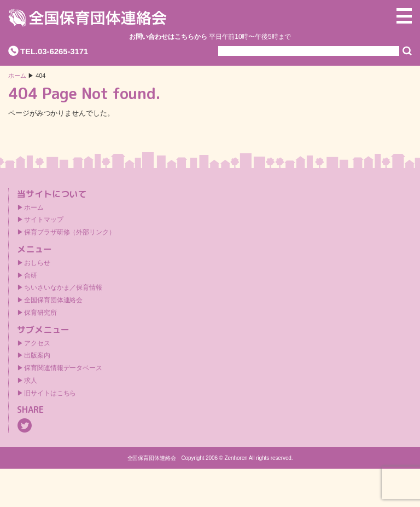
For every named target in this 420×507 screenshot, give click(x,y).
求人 (31, 381)
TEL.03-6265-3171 (54, 51)
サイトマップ (43, 220)
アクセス (37, 343)
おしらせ (37, 263)
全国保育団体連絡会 (53, 300)
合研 (31, 275)
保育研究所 (40, 313)
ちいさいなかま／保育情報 (63, 287)
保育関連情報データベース (63, 368)
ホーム (17, 76)
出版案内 (37, 355)
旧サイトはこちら (50, 393)
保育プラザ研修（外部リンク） (70, 232)
